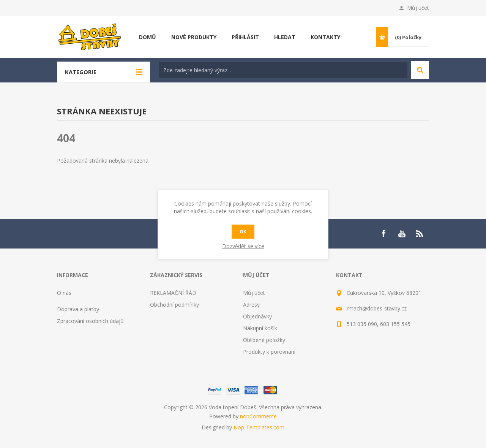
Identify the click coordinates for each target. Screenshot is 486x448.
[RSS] (420, 234)
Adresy (251, 305)
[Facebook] (383, 234)
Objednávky (257, 316)
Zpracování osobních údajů (90, 321)
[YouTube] (402, 234)
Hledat (420, 70)
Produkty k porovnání (269, 352)
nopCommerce (258, 416)
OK (243, 232)
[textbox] (283, 70)
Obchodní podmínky (174, 305)
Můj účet (418, 8)
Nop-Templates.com (259, 427)
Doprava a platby (78, 309)
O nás (64, 293)
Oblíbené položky (264, 340)
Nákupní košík (260, 328)
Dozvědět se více (243, 246)
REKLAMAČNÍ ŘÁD (173, 293)
